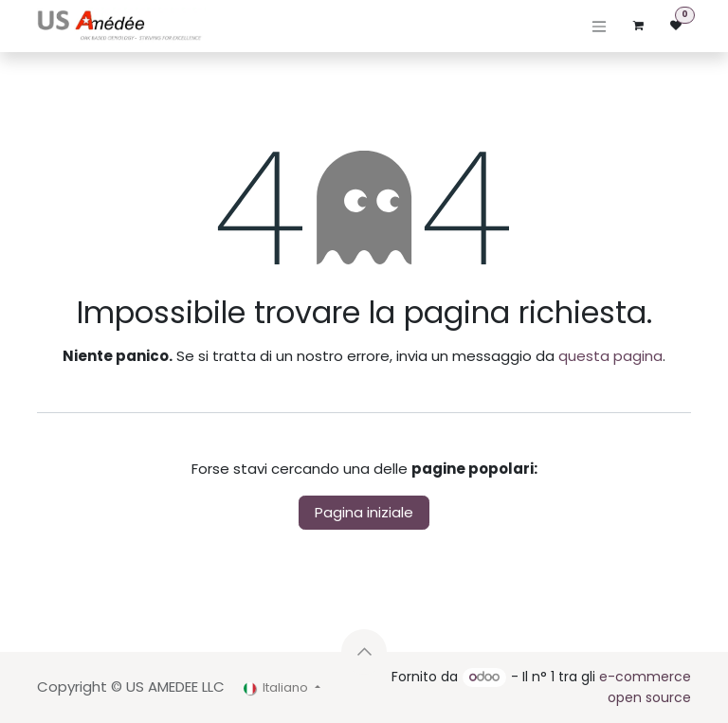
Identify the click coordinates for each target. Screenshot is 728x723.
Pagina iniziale (364, 512)
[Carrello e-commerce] (638, 26)
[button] (364, 652)
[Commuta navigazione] (599, 26)
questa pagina (610, 356)
